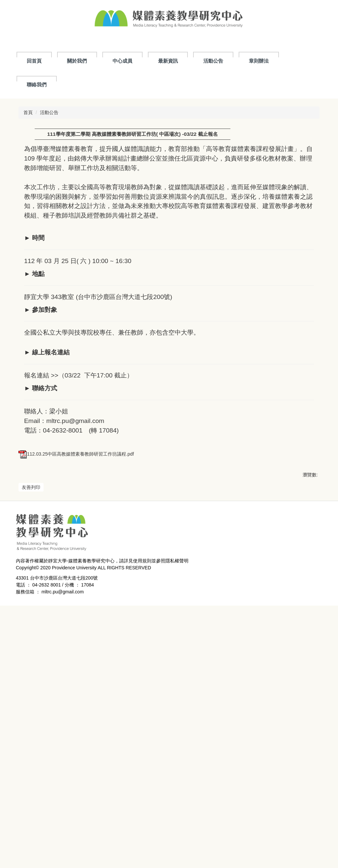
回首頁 (34, 61)
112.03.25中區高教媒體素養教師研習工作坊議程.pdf (76, 698)
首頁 (28, 112)
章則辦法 (259, 61)
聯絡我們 (37, 85)
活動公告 (213, 61)
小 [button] (285, 150)
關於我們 (77, 61)
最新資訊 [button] (168, 61)
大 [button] (311, 150)
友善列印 (31, 731)
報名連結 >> (41, 387)
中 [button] (298, 150)
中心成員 (122, 61)
